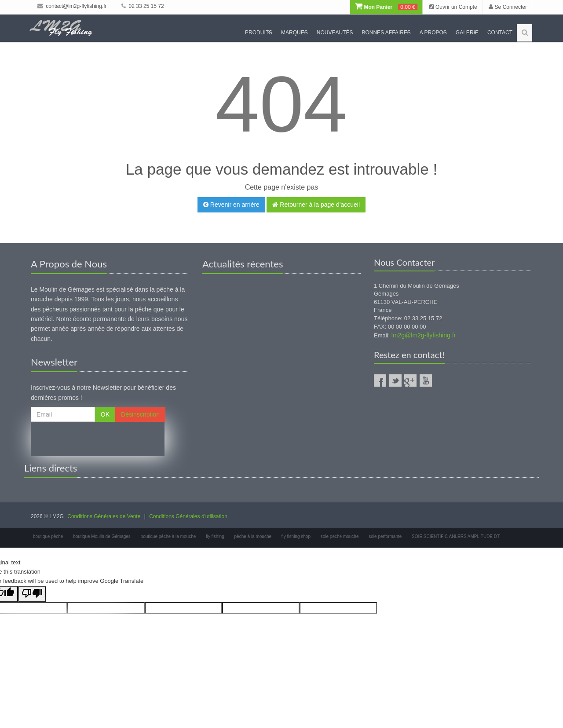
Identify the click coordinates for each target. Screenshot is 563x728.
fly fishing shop (296, 536)
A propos (433, 33)
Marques (294, 33)
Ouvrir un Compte (453, 7)
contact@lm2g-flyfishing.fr (72, 6)
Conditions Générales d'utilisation (188, 516)
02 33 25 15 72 (143, 6)
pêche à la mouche (253, 536)
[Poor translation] (32, 594)
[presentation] (98, 439)
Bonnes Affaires (386, 33)
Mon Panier (386, 7)
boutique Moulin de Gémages (102, 536)
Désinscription (140, 414)
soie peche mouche (340, 536)
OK (105, 414)
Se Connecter (508, 7)
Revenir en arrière (231, 205)
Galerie (467, 33)
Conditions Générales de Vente (104, 516)
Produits (259, 33)
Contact (500, 33)
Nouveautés (335, 33)
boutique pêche (48, 536)
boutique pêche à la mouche (168, 536)
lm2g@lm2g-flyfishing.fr (424, 335)
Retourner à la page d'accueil (316, 205)
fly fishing (215, 536)
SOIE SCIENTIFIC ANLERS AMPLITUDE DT (456, 536)
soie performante (385, 536)
